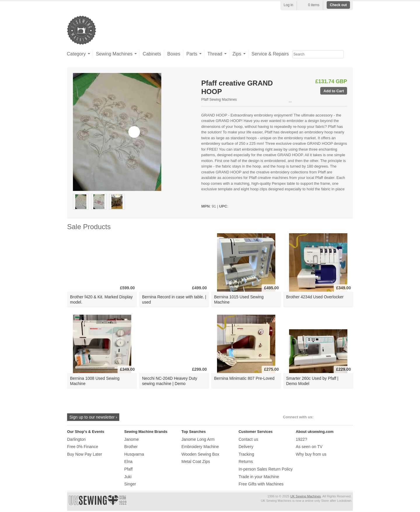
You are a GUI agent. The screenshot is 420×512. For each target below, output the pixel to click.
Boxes (174, 54)
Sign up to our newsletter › (93, 417)
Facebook (321, 417)
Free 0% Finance (83, 447)
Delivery (246, 447)
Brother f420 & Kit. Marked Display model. (101, 299)
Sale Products (89, 227)
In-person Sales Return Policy (266, 469)
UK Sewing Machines (306, 496)
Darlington (76, 439)
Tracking (246, 454)
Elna (128, 462)
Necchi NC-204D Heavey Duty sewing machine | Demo (170, 381)
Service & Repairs (270, 54)
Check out (338, 5)
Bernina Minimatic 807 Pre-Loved (244, 378)
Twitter (330, 417)
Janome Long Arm (198, 439)
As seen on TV (309, 447)
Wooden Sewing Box (200, 454)
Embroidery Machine (200, 447)
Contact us (248, 439)
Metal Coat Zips (196, 462)
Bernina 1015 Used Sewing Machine (239, 299)
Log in (289, 5)
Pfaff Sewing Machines (219, 100)
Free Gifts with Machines (261, 484)
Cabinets (152, 54)
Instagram (340, 417)
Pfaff (128, 469)
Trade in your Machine (259, 477)
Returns (246, 462)
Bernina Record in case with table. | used (174, 299)
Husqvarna (134, 454)
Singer (130, 484)
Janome (132, 439)
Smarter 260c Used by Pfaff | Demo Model (312, 381)
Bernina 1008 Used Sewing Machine (95, 381)
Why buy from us (311, 454)
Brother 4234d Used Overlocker (315, 297)
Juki (128, 477)
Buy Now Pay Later (85, 454)
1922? (301, 439)
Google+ (350, 417)
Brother (131, 447)
